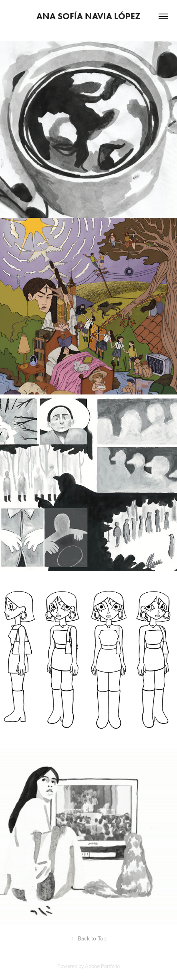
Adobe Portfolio (102, 966)
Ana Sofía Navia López (88, 16)
